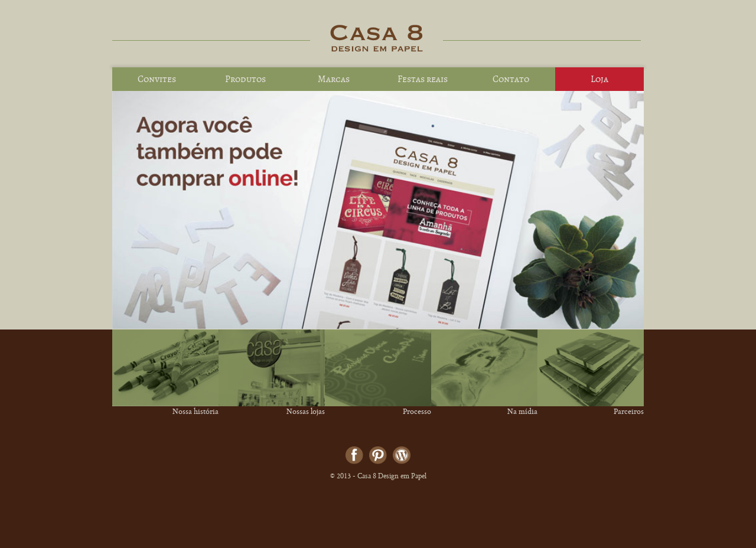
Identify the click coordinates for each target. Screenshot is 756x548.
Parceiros (629, 412)
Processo (417, 412)
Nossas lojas (306, 412)
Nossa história (195, 412)
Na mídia (522, 412)
